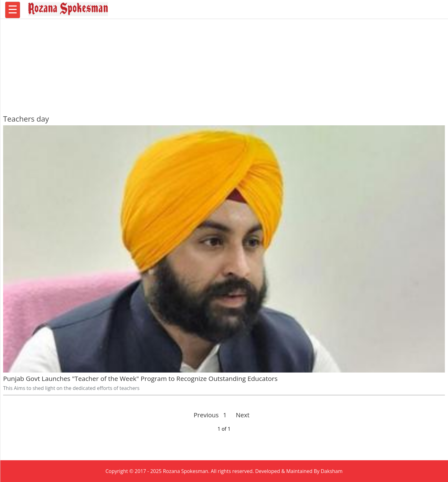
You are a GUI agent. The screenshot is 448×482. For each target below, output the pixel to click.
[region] (224, 64)
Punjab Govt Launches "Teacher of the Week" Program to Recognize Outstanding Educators (140, 378)
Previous (206, 415)
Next (240, 415)
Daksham (332, 471)
